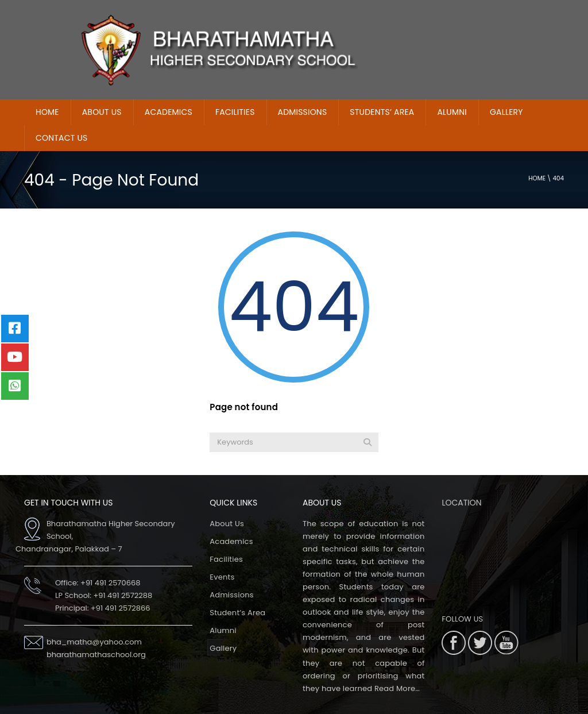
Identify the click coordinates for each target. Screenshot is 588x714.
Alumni (452, 87)
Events (222, 552)
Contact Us (61, 113)
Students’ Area (382, 87)
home (47, 87)
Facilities (235, 87)
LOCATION (461, 477)
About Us (102, 87)
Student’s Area (237, 587)
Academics (169, 87)
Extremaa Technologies (430, 705)
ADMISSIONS (303, 87)
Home (537, 153)
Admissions (231, 570)
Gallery (506, 87)
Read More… (397, 663)
